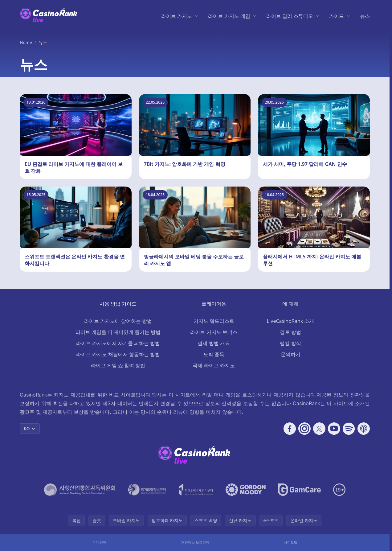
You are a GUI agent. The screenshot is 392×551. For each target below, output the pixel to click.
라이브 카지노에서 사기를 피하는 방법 (118, 343)
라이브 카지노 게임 (229, 16)
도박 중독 (214, 354)
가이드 (337, 16)
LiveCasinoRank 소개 (291, 321)
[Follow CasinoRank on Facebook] (290, 429)
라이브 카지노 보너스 (214, 332)
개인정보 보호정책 (195, 542)
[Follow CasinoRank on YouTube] (334, 429)
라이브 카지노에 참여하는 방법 (118, 321)
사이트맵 (291, 542)
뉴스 (365, 16)
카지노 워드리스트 (214, 321)
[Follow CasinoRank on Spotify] (349, 429)
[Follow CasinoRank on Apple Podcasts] (364, 429)
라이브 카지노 (177, 16)
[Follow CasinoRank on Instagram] (304, 429)
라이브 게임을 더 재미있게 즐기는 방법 (118, 332)
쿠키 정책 (99, 542)
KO (30, 428)
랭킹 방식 (290, 343)
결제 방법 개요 (214, 343)
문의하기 (291, 354)
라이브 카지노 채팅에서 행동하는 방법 (118, 354)
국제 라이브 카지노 (214, 365)
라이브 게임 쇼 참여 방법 (118, 365)
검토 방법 (290, 332)
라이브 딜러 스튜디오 (290, 16)
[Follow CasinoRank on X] (319, 429)
